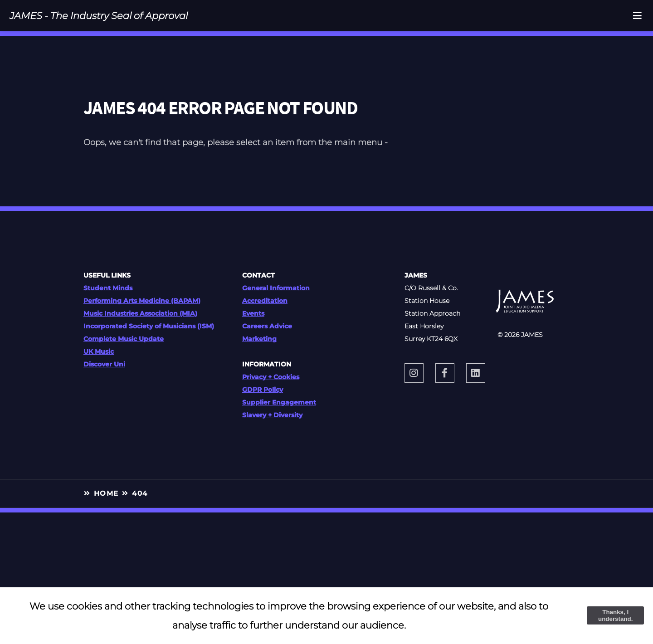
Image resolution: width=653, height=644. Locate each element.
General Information (276, 288)
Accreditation (265, 301)
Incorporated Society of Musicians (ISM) (149, 326)
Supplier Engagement (279, 402)
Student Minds (108, 288)
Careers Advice (267, 326)
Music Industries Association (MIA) (140, 313)
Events (253, 313)
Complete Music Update (124, 339)
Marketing (259, 339)
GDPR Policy (263, 390)
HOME (106, 493)
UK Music (99, 351)
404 (140, 493)
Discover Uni (104, 364)
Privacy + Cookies (271, 377)
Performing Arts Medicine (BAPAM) (142, 301)
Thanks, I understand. (615, 615)
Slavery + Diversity (272, 415)
